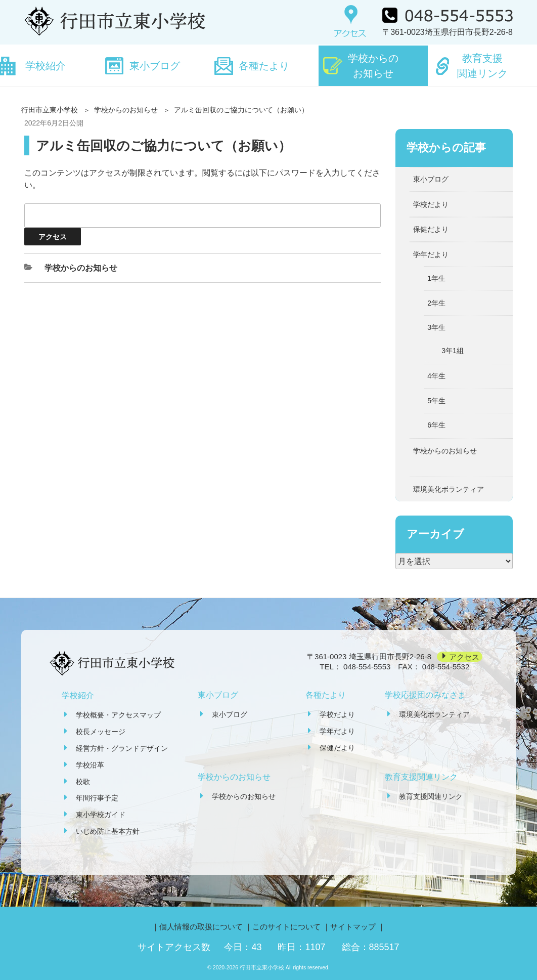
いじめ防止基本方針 (108, 831)
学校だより (431, 204)
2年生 (436, 303)
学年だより (431, 254)
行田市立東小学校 (50, 110)
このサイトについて (286, 927)
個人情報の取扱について (201, 927)
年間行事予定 (97, 798)
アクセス (464, 656)
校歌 (83, 782)
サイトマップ (353, 927)
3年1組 (453, 351)
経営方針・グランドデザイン (122, 748)
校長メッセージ (101, 732)
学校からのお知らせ (373, 66)
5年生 (436, 401)
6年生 (436, 425)
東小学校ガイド (101, 815)
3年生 (436, 327)
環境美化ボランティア (449, 489)
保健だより (431, 229)
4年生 (436, 376)
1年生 (436, 278)
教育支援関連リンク (482, 66)
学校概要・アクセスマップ (118, 715)
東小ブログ (155, 66)
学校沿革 (90, 765)
